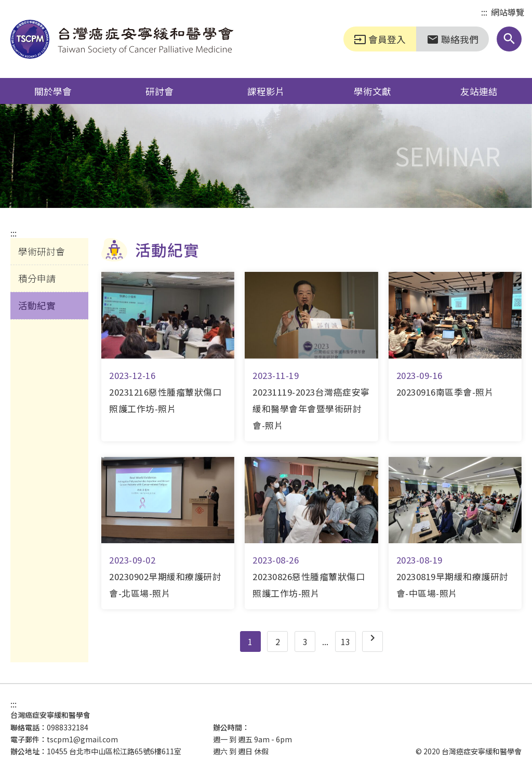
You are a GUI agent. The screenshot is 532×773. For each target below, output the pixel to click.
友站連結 (479, 91)
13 (345, 641)
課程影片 (266, 91)
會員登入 (380, 39)
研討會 (159, 91)
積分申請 (37, 278)
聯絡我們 (453, 39)
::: (484, 12)
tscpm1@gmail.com (82, 739)
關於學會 (53, 91)
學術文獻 (373, 91)
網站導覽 (508, 12)
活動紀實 (37, 305)
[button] (509, 39)
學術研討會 (42, 251)
